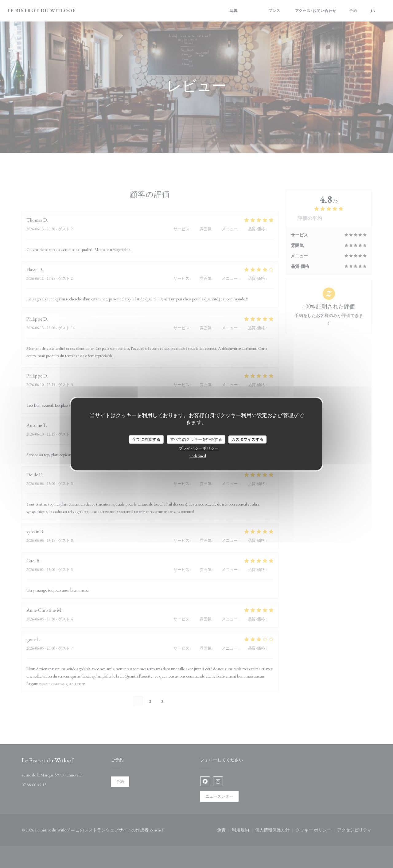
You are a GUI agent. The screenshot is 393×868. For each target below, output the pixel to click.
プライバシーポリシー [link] (199, 448)
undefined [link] (198, 456)
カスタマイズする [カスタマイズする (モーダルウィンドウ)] (247, 439)
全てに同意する (146, 439)
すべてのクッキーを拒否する (196, 439)
